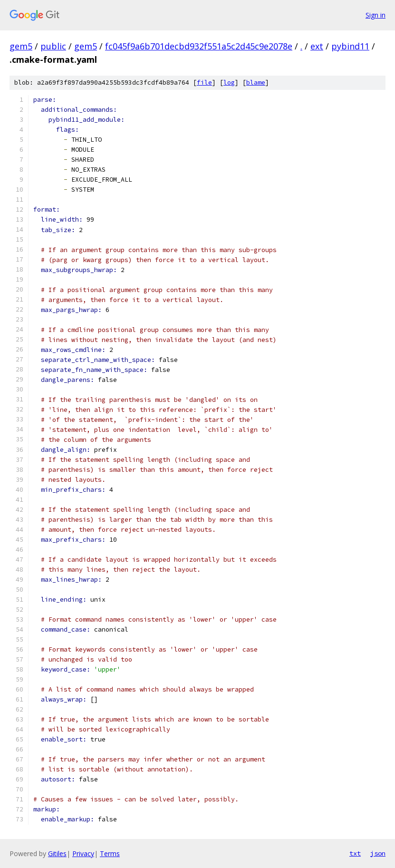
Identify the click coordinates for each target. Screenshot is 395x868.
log (229, 83)
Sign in (376, 15)
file (204, 83)
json (378, 853)
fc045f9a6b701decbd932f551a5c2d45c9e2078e (199, 46)
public (53, 46)
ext (317, 46)
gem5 (21, 46)
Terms (110, 853)
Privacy (83, 853)
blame (256, 83)
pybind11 (350, 46)
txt (355, 853)
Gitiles (57, 853)
